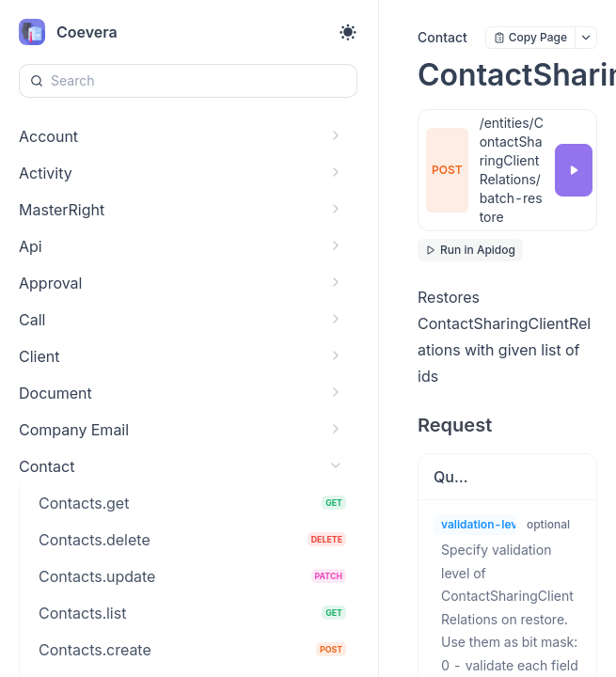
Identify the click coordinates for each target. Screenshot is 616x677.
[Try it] (574, 170)
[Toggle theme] (348, 32)
